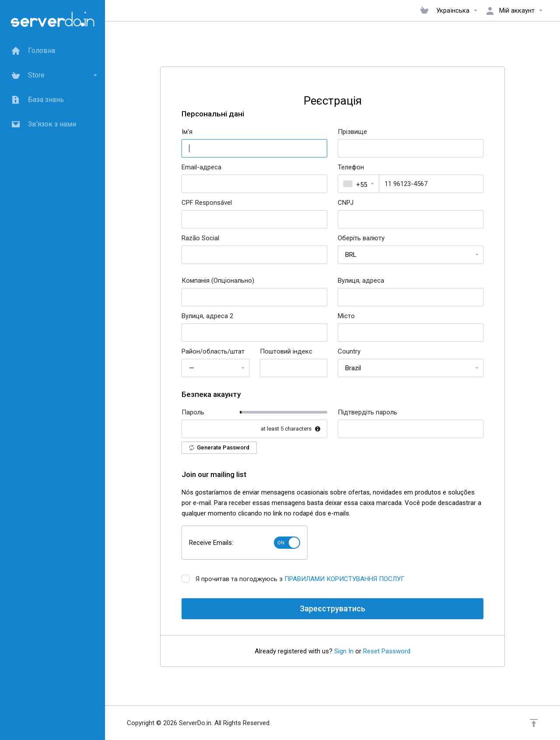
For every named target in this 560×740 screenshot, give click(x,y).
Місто (346, 316)
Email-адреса (201, 167)
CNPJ (346, 203)
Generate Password (219, 447)
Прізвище (352, 132)
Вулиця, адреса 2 (207, 316)
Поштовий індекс (286, 351)
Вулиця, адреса (361, 281)
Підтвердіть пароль (367, 412)
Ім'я (187, 132)
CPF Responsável (207, 203)
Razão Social (200, 238)
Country (349, 351)
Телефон (351, 167)
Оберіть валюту (361, 238)
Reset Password (387, 651)
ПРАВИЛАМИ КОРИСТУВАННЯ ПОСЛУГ (345, 579)
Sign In (344, 651)
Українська (457, 11)
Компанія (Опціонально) (218, 281)
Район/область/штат (213, 351)
